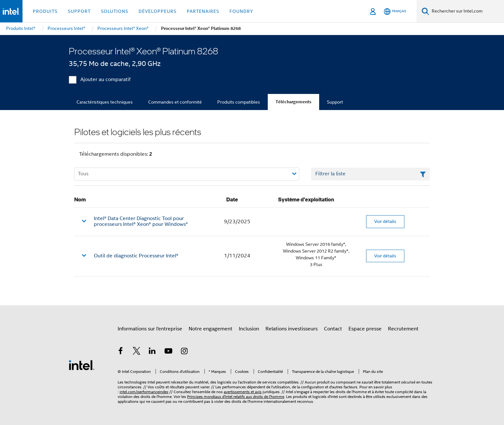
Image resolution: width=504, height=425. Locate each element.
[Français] (395, 11)
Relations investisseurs (292, 329)
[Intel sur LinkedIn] (152, 352)
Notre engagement (211, 329)
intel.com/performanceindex (144, 392)
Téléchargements (293, 102)
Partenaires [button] (203, 11)
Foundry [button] (241, 11)
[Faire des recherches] (425, 11)
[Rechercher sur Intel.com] (467, 11)
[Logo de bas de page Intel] (82, 365)
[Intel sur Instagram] (184, 352)
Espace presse (365, 329)
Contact (333, 329)
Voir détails (385, 221)
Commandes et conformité (175, 102)
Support (335, 102)
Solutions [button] (115, 11)
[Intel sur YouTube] (168, 352)
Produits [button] (45, 11)
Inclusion (249, 329)
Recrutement (403, 329)
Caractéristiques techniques (105, 102)
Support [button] (79, 11)
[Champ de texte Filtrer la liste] (370, 174)
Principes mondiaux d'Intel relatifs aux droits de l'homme (236, 397)
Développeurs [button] (157, 11)
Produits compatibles (239, 102)
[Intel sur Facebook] (121, 352)
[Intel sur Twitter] (137, 352)
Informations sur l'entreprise (150, 329)
